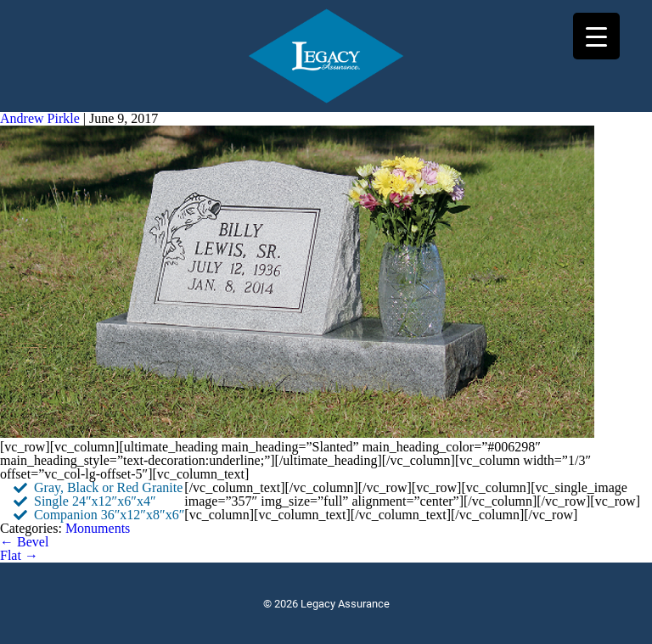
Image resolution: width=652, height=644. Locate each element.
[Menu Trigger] (596, 36)
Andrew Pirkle (40, 118)
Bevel (24, 542)
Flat (19, 555)
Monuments (98, 528)
